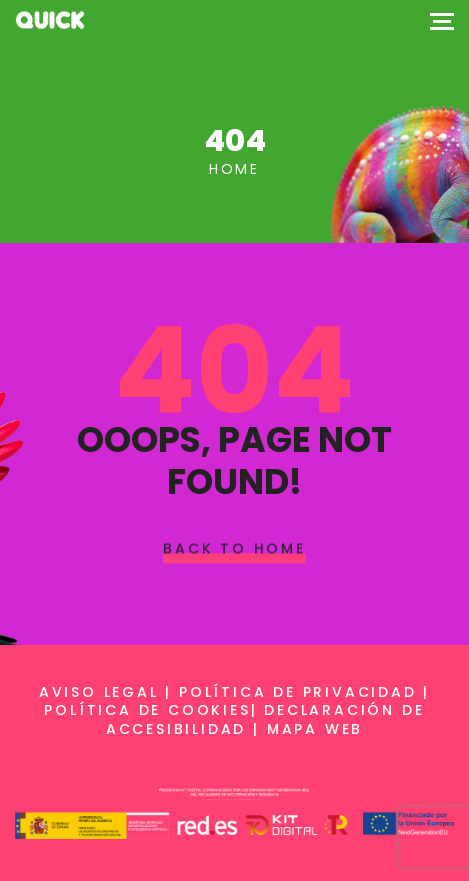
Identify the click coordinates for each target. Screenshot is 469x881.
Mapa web (315, 729)
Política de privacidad (298, 692)
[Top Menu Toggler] (442, 20)
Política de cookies (147, 710)
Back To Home (234, 548)
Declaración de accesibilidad (265, 719)
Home (234, 169)
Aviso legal (99, 692)
